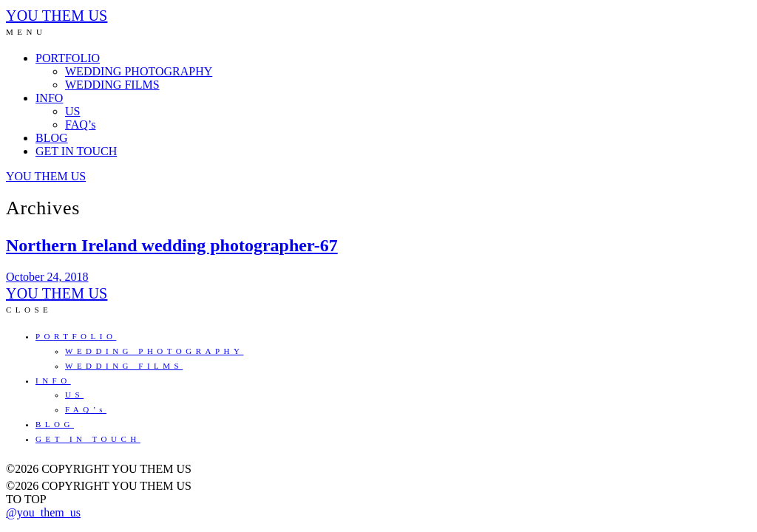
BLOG (52, 138)
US (72, 111)
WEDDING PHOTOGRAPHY (139, 71)
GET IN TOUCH (76, 151)
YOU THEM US (57, 16)
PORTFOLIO (68, 58)
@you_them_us (43, 512)
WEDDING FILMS (112, 85)
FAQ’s (81, 125)
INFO (49, 98)
